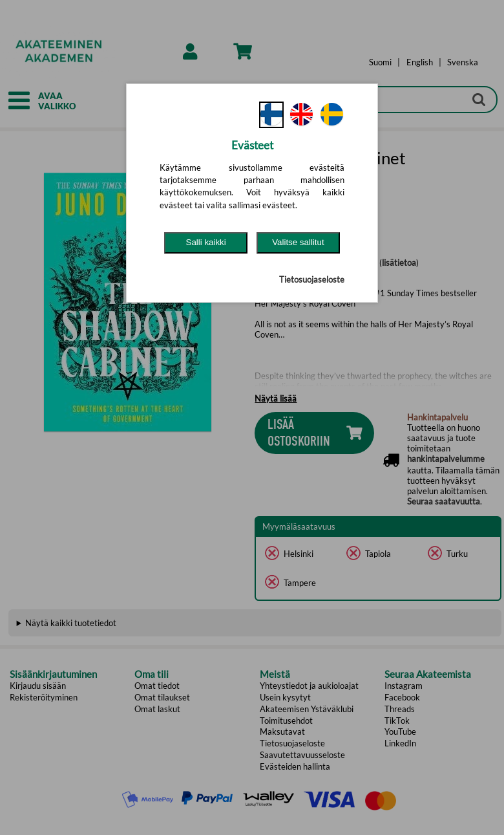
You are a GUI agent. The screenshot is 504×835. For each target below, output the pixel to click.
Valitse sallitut (298, 242)
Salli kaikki (206, 242)
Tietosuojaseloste (312, 279)
